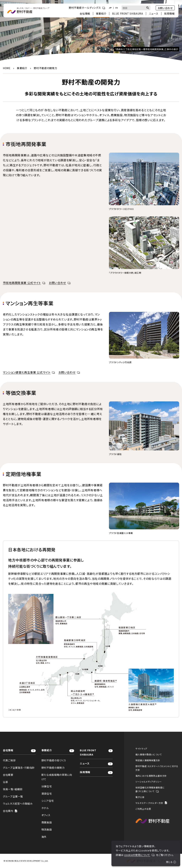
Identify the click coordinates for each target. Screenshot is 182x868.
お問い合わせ (165, 8)
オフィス (46, 815)
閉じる (171, 862)
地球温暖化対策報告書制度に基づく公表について (150, 789)
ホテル (45, 808)
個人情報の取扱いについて (149, 754)
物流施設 (47, 829)
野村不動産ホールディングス (87, 8)
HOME (7, 68)
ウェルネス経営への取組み (18, 803)
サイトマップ (141, 749)
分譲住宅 (47, 786)
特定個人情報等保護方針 (148, 760)
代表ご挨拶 (9, 760)
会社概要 (8, 775)
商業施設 (47, 822)
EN (117, 8)
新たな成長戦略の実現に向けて (57, 777)
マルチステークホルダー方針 (151, 803)
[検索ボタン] (148, 8)
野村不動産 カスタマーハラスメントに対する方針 (157, 768)
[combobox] (136, 8)
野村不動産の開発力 (53, 768)
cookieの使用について (139, 855)
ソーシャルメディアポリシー (148, 782)
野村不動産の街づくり (54, 760)
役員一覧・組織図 (13, 789)
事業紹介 (22, 68)
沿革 (5, 782)
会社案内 (10, 811)
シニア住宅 (48, 801)
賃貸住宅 (47, 794)
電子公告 (140, 797)
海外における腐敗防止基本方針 (151, 776)
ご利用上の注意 (143, 809)
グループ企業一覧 (13, 796)
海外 (44, 837)
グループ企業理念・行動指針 (19, 768)
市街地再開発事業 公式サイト (24, 283)
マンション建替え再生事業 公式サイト (29, 372)
